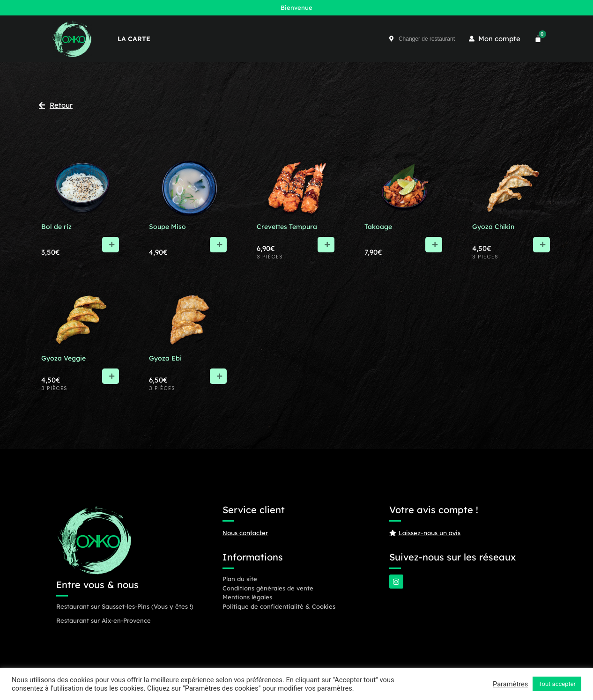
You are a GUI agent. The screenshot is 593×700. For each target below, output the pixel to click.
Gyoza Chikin (493, 227)
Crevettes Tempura (287, 227)
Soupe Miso (167, 227)
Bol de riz (56, 227)
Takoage (378, 227)
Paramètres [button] (510, 684)
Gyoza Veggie (63, 358)
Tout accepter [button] (557, 684)
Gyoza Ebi (165, 358)
